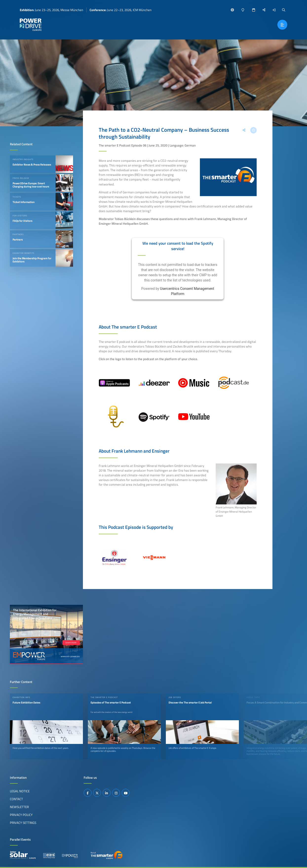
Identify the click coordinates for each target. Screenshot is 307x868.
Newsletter (19, 807)
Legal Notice (20, 791)
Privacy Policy (21, 815)
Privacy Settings (23, 823)
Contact (16, 799)
